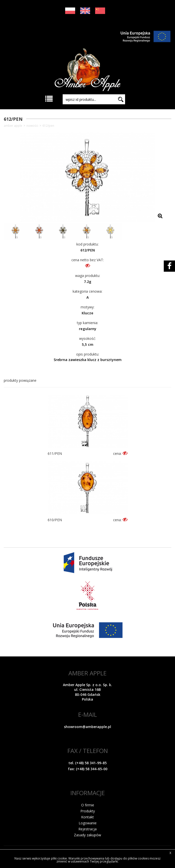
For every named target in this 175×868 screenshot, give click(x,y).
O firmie (88, 805)
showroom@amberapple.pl (87, 727)
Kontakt (87, 817)
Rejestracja (87, 829)
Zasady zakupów (87, 835)
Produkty (88, 811)
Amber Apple (13, 126)
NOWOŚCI (32, 126)
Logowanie (88, 823)
